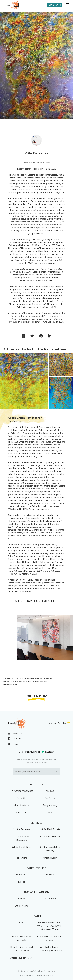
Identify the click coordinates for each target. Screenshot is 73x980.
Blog (22, 923)
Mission (50, 791)
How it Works (21, 805)
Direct (21, 882)
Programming (50, 805)
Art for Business (22, 829)
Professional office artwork (21, 938)
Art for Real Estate (50, 829)
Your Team (21, 813)
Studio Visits (22, 906)
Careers (50, 813)
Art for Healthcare (50, 837)
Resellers (21, 875)
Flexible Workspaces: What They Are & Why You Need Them (50, 926)
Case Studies (50, 899)
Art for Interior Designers (21, 838)
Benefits (21, 798)
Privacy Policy (26, 975)
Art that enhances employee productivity (50, 949)
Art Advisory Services (21, 791)
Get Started (55, 5)
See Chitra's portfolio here (36, 601)
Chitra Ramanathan (37, 153)
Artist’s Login (50, 858)
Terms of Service (45, 975)
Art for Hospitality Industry (50, 849)
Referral (50, 875)
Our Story (50, 798)
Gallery (21, 899)
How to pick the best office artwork (22, 949)
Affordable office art (21, 958)
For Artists (21, 858)
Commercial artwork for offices (50, 938)
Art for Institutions (21, 847)
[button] (68, 5)
